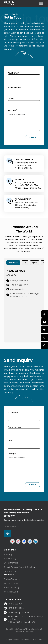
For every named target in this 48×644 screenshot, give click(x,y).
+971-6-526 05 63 (14, 604)
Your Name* (13, 73)
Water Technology (12, 588)
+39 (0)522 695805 (17, 281)
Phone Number (14, 427)
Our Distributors (11, 563)
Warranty (8, 554)
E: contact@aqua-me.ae (26, 163)
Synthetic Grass (11, 583)
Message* (12, 110)
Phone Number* (15, 87)
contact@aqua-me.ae (16, 612)
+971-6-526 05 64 (14, 608)
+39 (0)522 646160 (17, 285)
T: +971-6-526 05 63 (24, 165)
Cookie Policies (11, 571)
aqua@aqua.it (15, 289)
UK (25, 263)
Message (12, 454)
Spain (35, 263)
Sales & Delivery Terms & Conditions (20, 567)
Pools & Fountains (12, 579)
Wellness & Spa (11, 592)
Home (6, 14)
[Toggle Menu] (41, 3)
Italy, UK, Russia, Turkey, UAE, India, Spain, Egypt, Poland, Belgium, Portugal (24, 630)
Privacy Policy (10, 559)
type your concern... (24, 465)
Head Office (13, 263)
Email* (11, 99)
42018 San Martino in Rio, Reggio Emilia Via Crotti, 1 (23, 295)
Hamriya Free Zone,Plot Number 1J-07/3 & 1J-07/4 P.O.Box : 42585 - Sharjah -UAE (24, 619)
